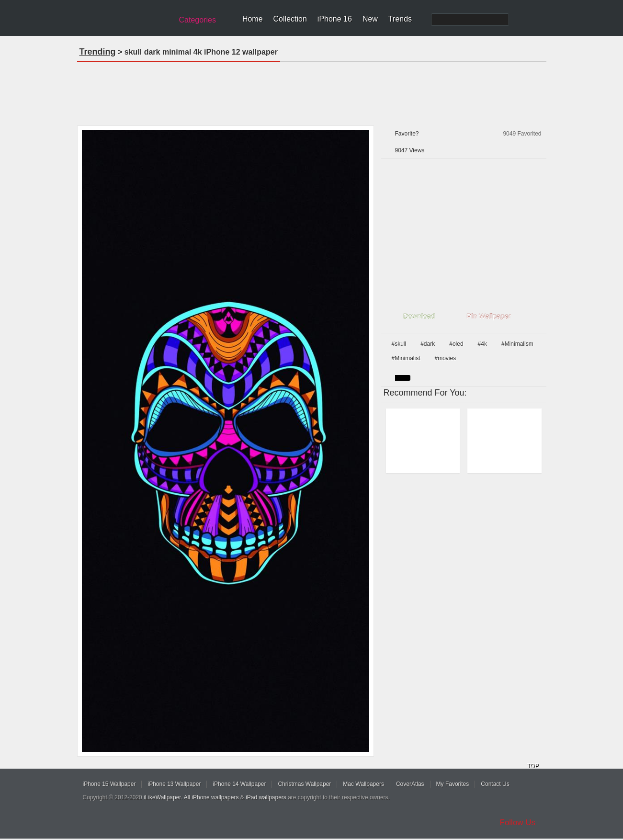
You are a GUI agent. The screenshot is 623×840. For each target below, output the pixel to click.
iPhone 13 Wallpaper (174, 784)
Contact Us (495, 784)
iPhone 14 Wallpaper (239, 784)
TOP (533, 766)
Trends (400, 19)
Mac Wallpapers (363, 784)
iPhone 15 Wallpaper (109, 784)
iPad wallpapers (266, 797)
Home (253, 19)
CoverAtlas (410, 784)
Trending (98, 52)
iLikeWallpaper (162, 797)
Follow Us (518, 823)
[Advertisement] (312, 91)
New (370, 19)
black (403, 378)
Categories (198, 20)
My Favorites (453, 784)
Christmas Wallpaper (304, 784)
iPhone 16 (335, 19)
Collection (290, 19)
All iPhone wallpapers (211, 797)
